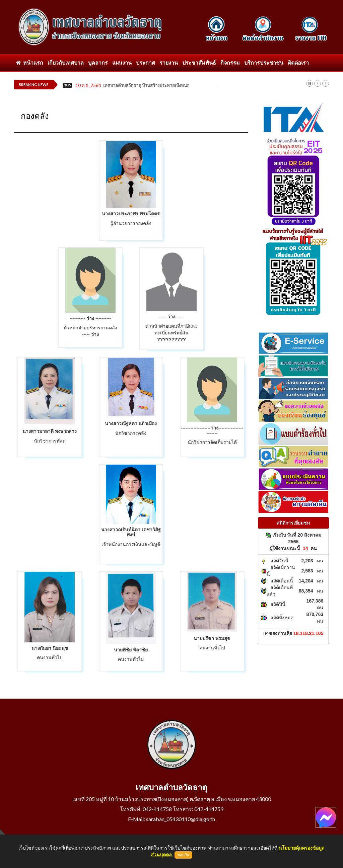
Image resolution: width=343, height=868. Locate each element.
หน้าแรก (30, 62)
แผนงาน (122, 62)
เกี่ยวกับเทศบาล (66, 62)
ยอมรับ (183, 855)
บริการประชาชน (264, 62)
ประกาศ (146, 62)
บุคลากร (98, 62)
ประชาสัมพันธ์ (199, 62)
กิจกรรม (230, 62)
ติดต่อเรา (298, 62)
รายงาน (169, 62)
